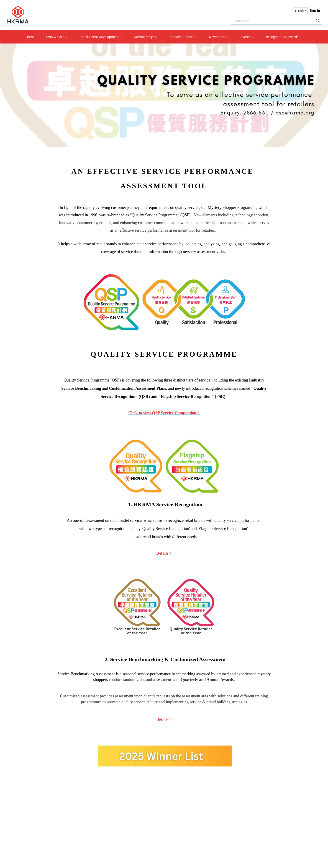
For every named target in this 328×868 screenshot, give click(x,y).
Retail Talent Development (101, 37)
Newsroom (219, 37)
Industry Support (183, 37)
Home (30, 37)
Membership (146, 37)
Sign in (315, 10)
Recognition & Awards (284, 37)
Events (248, 37)
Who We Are (57, 37)
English (301, 11)
